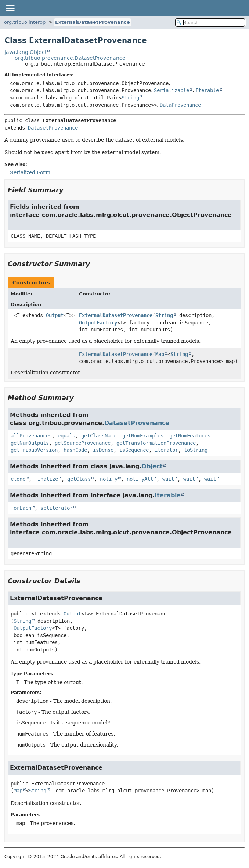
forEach (21, 508)
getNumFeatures (190, 436)
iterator (166, 450)
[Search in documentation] (210, 23)
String (130, 98)
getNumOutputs (30, 443)
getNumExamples (143, 436)
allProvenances (31, 436)
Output (55, 315)
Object (152, 466)
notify (109, 479)
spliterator (57, 508)
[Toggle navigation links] (10, 8)
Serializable (172, 90)
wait (168, 479)
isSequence (134, 450)
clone (18, 479)
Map (160, 354)
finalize (46, 479)
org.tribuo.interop (25, 22)
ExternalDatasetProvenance (93, 22)
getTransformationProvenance (156, 443)
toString (196, 450)
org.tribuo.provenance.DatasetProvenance (70, 58)
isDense (103, 450)
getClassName (99, 436)
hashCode (75, 450)
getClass (79, 479)
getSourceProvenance (83, 443)
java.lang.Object (26, 52)
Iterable (207, 90)
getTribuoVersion (34, 450)
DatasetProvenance (53, 128)
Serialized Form (30, 172)
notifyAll (140, 479)
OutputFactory (98, 323)
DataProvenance (180, 105)
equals (66, 436)
